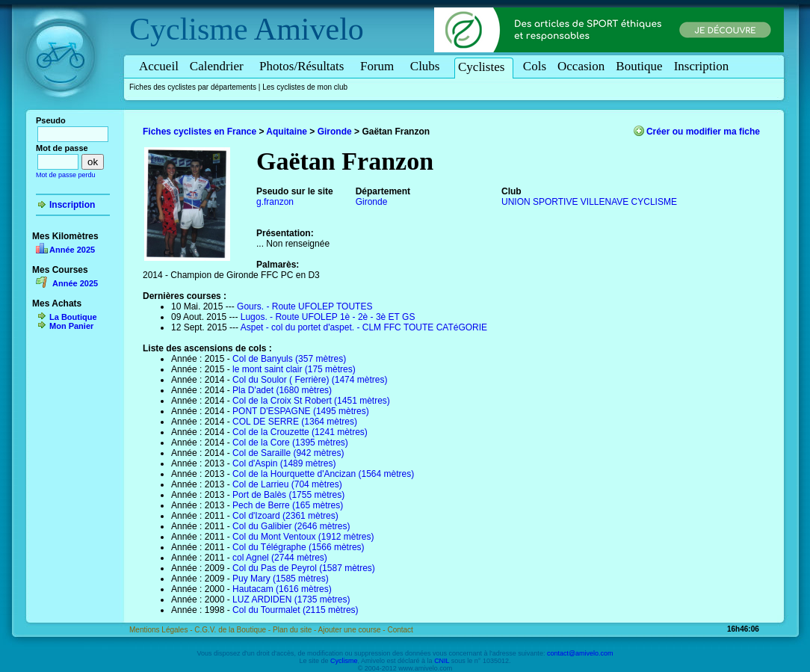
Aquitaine (287, 132)
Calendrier (219, 66)
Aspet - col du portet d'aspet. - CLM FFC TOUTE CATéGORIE (364, 327)
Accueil (159, 66)
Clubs (427, 66)
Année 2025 (72, 250)
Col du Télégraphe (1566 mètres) (299, 547)
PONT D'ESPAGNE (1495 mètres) (301, 411)
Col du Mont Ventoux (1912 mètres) (303, 537)
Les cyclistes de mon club (305, 87)
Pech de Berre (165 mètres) (288, 505)
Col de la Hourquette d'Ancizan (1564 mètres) (323, 474)
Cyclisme (189, 29)
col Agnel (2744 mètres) (280, 558)
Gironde (335, 132)
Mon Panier (71, 326)
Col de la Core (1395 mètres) (290, 443)
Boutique (639, 66)
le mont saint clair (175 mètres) (294, 369)
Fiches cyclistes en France (200, 132)
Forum (380, 66)
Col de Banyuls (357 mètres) (289, 359)
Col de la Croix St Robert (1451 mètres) (311, 401)
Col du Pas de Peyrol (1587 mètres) (304, 568)
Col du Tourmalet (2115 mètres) (296, 610)
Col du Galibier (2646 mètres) (291, 526)
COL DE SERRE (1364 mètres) (295, 422)
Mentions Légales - (162, 630)
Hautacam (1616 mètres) (282, 589)
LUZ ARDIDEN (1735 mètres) (291, 599)
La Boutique (73, 317)
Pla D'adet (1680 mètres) (282, 390)
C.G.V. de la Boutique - (234, 630)
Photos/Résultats (304, 66)
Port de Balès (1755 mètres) (288, 495)
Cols (535, 66)
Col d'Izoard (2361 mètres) (285, 516)
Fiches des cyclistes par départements (193, 87)
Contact (400, 630)
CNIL (442, 661)
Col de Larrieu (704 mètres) (287, 484)
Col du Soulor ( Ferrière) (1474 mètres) (310, 380)
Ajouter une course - (353, 630)
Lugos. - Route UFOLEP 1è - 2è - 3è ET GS (328, 317)
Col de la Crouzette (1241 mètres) (300, 432)
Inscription (702, 66)
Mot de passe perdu (66, 175)
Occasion (581, 66)
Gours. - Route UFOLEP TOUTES (304, 306)
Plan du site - (296, 630)
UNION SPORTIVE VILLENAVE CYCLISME (589, 202)
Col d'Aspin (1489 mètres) (284, 463)
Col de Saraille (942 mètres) (288, 453)
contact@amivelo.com (580, 653)
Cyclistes (484, 67)
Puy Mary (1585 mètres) (281, 579)
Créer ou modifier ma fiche (703, 132)
